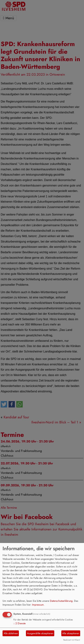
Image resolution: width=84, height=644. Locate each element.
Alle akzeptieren (71, 633)
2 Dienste (20, 623)
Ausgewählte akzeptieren (40, 633)
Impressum (38, 605)
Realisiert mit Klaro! (72, 640)
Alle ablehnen (11, 633)
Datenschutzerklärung (61, 601)
